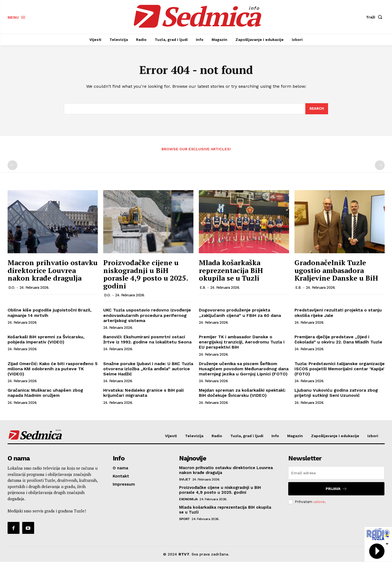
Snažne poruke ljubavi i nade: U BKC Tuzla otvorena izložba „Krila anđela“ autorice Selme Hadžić (148, 369)
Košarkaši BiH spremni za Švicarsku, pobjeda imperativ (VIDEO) (46, 340)
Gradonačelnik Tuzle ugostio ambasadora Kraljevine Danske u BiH (336, 270)
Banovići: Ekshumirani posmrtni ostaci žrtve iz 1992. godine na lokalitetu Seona (147, 340)
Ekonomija (188, 499)
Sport (184, 519)
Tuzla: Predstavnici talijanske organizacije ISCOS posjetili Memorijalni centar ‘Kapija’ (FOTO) (340, 369)
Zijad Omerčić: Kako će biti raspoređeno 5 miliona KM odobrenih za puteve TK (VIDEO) (53, 369)
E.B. (203, 288)
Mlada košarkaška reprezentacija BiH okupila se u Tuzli (231, 270)
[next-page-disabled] (380, 165)
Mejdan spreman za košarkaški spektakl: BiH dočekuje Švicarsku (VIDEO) (242, 393)
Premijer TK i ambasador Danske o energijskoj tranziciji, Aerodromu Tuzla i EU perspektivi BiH (242, 342)
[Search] (317, 109)
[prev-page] (12, 165)
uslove (319, 502)
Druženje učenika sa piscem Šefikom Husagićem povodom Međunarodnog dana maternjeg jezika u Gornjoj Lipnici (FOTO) (244, 369)
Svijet (185, 480)
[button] (375, 17)
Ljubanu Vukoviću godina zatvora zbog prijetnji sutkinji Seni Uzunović (336, 393)
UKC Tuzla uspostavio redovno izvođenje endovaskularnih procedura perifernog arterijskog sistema (147, 315)
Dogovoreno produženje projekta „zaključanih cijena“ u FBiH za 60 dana (240, 313)
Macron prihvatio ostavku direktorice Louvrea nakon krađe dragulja (53, 270)
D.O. (12, 288)
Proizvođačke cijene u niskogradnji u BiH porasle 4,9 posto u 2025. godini (146, 274)
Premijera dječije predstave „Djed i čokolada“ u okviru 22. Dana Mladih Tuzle (338, 340)
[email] (336, 473)
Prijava (336, 489)
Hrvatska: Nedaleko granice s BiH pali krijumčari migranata (143, 393)
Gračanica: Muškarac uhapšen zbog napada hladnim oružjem (45, 393)
